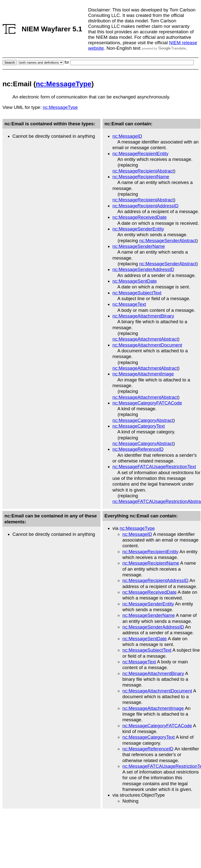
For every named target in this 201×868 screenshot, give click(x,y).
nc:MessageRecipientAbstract (143, 171)
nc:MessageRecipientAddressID (145, 206)
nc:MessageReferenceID (138, 449)
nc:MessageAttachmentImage (143, 374)
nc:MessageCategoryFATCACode (147, 403)
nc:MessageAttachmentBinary (143, 316)
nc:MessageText (129, 304)
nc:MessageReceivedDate (140, 217)
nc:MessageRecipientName (141, 177)
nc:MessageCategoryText (139, 426)
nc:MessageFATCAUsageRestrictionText (154, 467)
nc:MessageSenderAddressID (143, 269)
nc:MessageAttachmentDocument (147, 345)
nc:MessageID (127, 136)
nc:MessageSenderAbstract (168, 241)
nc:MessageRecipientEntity (140, 154)
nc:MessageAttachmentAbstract (145, 339)
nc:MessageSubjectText (137, 293)
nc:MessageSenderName (139, 246)
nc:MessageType (64, 84)
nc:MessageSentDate (135, 281)
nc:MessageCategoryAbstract (143, 420)
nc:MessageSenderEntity (138, 229)
